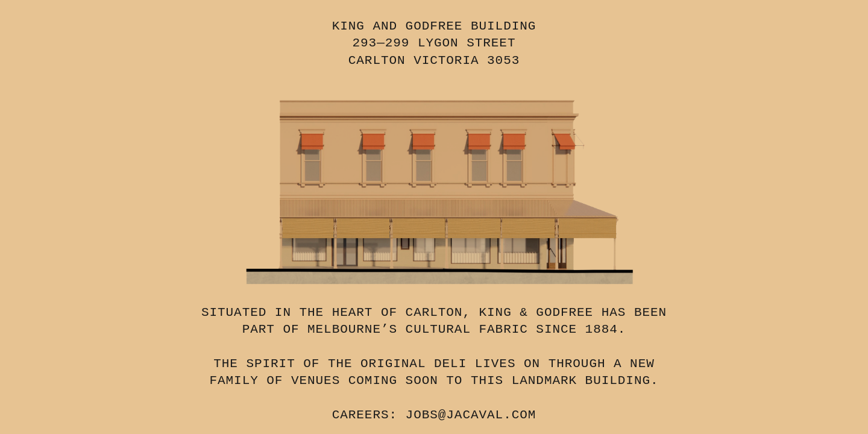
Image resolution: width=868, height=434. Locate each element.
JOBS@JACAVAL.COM (471, 415)
